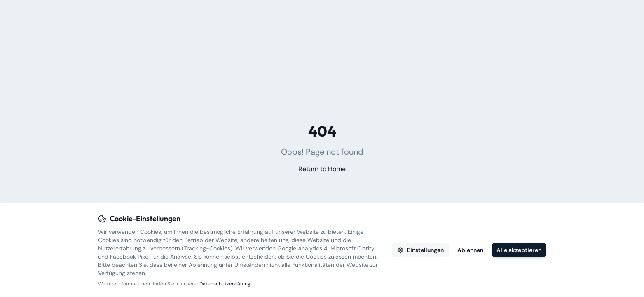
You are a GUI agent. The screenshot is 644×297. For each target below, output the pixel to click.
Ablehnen (470, 250)
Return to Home (322, 169)
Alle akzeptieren (519, 250)
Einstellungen (420, 250)
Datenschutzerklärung (225, 284)
